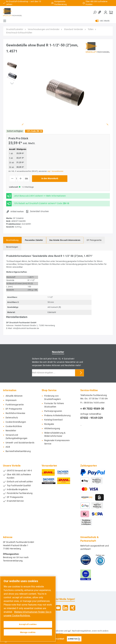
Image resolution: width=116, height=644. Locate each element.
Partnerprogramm (53, 411)
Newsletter (11, 431)
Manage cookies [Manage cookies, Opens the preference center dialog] (28, 632)
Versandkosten (57, 631)
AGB (8, 447)
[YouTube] (58, 608)
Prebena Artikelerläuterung (57, 416)
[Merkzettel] (100, 12)
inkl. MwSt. (103, 21)
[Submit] (81, 373)
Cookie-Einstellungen (16, 422)
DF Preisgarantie (14, 409)
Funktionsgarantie (15, 405)
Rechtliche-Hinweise (15, 413)
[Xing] (73, 608)
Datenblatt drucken (39, 211)
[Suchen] (95, 12)
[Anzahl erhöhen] (21, 179)
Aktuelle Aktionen (14, 396)
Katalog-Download (53, 420)
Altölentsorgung (52, 429)
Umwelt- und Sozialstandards (20, 443)
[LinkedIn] (65, 608)
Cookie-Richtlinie (14, 426)
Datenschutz (12, 418)
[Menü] (5, 21)
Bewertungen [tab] (12, 247)
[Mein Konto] (106, 12)
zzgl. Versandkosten (55, 171)
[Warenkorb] (111, 12)
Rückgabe (49, 424)
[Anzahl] (17, 179)
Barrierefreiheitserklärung (18, 451)
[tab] (12, 240)
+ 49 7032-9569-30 (92, 409)
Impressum (11, 400)
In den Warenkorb (50, 179)
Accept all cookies (28, 624)
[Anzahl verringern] (12, 179)
